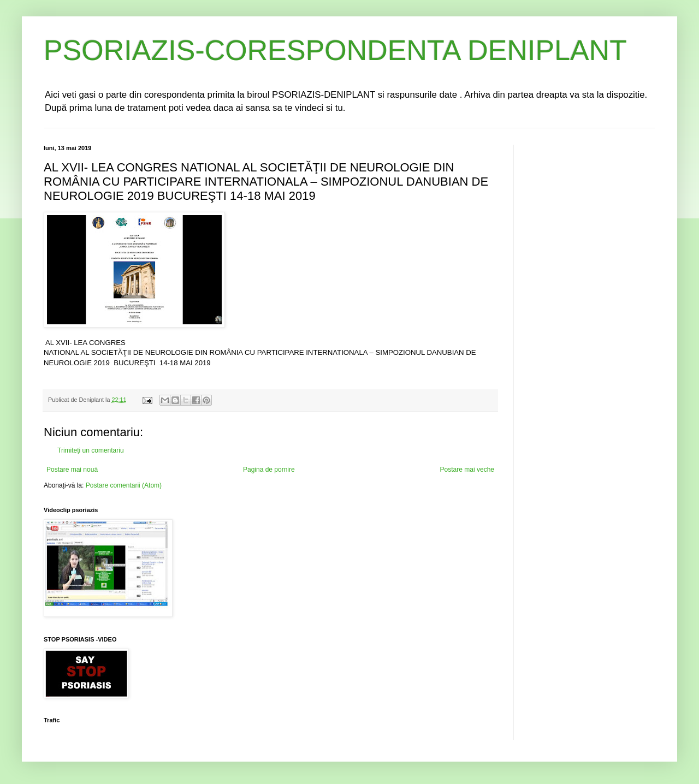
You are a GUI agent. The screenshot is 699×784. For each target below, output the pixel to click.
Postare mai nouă (72, 470)
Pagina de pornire (269, 470)
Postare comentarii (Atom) (124, 485)
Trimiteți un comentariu (91, 450)
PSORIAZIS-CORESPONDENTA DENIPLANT (335, 50)
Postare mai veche (467, 470)
